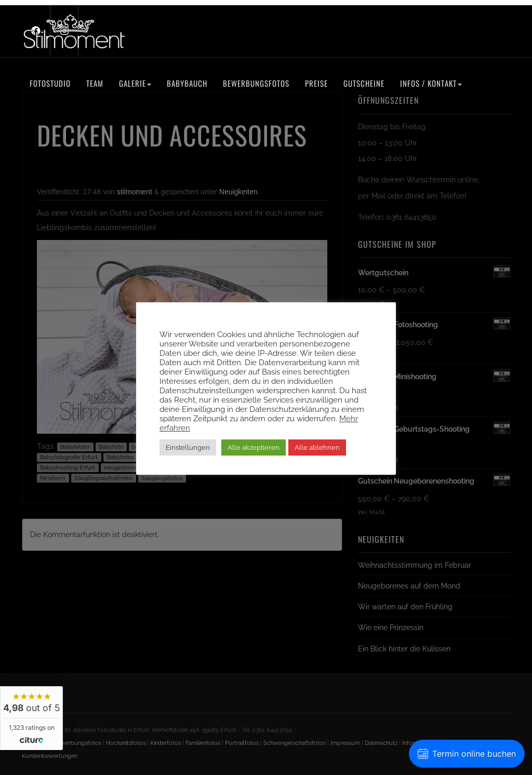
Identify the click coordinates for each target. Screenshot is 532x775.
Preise (316, 83)
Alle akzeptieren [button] (254, 447)
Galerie (135, 83)
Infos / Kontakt (431, 83)
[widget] (31, 718)
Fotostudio (50, 83)
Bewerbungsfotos (256, 83)
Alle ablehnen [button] (317, 447)
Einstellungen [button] (188, 447)
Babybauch (187, 83)
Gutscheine (364, 83)
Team (95, 83)
